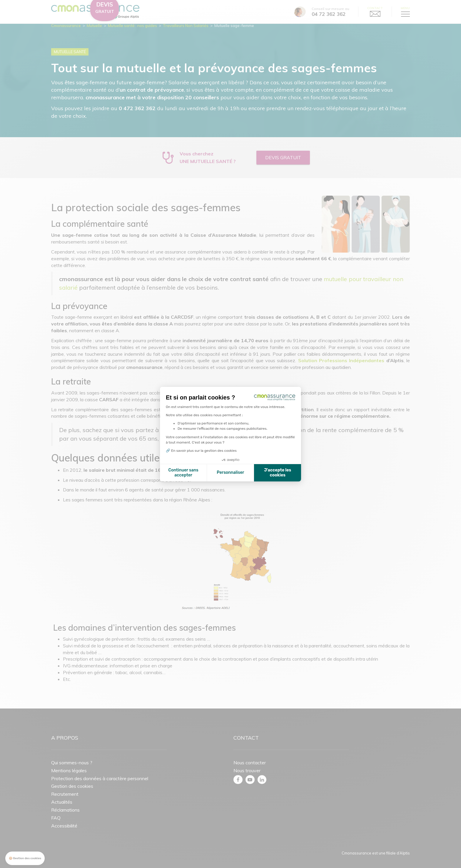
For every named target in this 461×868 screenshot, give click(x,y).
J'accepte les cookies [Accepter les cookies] (278, 473)
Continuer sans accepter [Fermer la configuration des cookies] (183, 473)
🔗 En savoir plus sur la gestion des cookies (201, 451)
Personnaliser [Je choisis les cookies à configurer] (230, 472)
